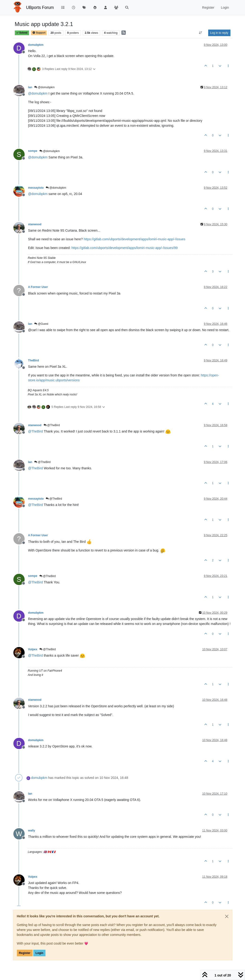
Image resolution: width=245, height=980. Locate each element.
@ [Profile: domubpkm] (38, 93)
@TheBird (52, 425)
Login (39, 953)
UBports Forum (40, 8)
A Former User (38, 287)
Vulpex (33, 649)
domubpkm (36, 45)
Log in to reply (219, 33)
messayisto (36, 188)
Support (39, 33)
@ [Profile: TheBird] (36, 431)
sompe (33, 151)
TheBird (34, 360)
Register (25, 953)
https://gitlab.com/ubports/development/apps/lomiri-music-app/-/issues (134, 239)
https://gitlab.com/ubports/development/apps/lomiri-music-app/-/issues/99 (125, 248)
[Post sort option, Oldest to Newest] (200, 33)
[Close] (227, 916)
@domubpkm (44, 87)
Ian (30, 87)
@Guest (41, 324)
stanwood (35, 224)
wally (32, 831)
